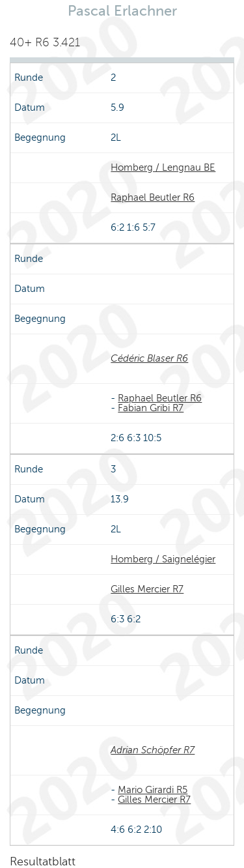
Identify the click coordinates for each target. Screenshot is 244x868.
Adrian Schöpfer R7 (153, 750)
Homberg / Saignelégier (163, 559)
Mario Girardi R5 (153, 790)
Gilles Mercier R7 (147, 589)
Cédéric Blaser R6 (149, 358)
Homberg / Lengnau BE (163, 167)
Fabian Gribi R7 (151, 408)
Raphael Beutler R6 (153, 197)
